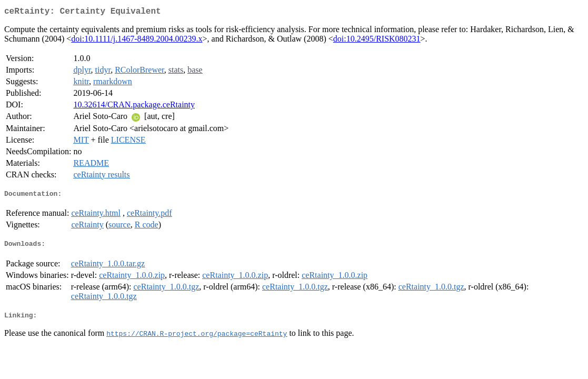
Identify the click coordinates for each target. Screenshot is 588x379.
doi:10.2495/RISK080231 (377, 41)
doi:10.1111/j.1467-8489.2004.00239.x (137, 41)
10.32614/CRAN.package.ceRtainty (134, 107)
